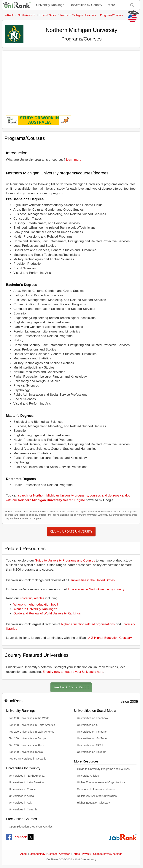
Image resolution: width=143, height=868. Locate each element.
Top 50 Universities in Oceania (28, 759)
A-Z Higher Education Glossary (110, 638)
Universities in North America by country (96, 589)
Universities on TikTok (90, 745)
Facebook (16, 837)
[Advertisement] (71, 80)
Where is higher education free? (36, 605)
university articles (32, 598)
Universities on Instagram (93, 732)
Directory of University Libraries (96, 789)
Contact (52, 854)
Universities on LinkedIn (92, 752)
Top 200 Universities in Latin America (32, 732)
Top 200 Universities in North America (32, 725)
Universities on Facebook (93, 718)
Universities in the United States (92, 580)
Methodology (37, 854)
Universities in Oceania (23, 809)
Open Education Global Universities (31, 827)
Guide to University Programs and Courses (65, 560)
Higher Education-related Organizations (101, 782)
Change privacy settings (108, 854)
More (111, 5)
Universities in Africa (21, 796)
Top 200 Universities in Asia (26, 752)
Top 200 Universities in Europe (28, 738)
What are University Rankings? (35, 609)
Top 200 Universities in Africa (27, 745)
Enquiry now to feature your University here (73, 672)
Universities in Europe (22, 789)
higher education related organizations (88, 624)
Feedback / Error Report (71, 687)
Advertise (65, 854)
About (24, 854)
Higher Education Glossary (94, 803)
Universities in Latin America (26, 782)
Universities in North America (27, 776)
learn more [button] (74, 160)
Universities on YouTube (92, 738)
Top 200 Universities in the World (29, 718)
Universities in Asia (21, 803)
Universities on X (88, 725)
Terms (76, 854)
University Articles (88, 776)
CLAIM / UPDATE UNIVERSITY (71, 531)
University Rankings (50, 5)
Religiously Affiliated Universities (97, 796)
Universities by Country (86, 5)
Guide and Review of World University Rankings (47, 613)
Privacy (86, 854)
